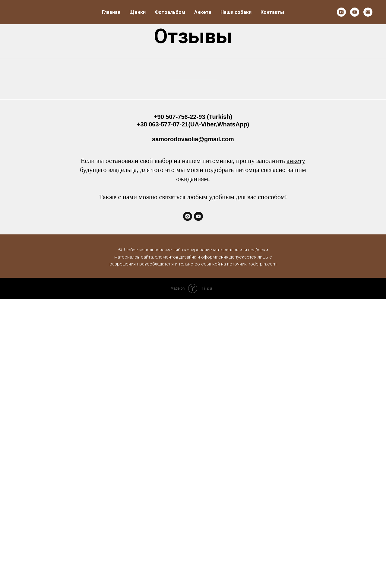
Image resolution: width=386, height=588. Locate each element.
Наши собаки (236, 12)
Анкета (203, 12)
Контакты (272, 12)
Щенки (138, 12)
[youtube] (355, 12)
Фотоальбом (170, 12)
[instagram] (341, 12)
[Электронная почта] (368, 12)
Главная (111, 12)
